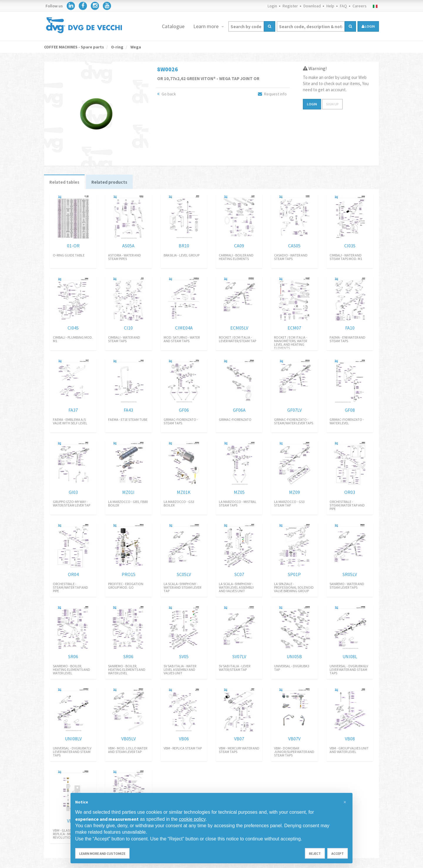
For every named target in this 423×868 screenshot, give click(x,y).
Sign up (332, 104)
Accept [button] (338, 853)
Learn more (207, 26)
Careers (360, 6)
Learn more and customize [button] (102, 853)
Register (290, 6)
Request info (272, 94)
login (368, 26)
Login (272, 6)
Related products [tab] (114, 183)
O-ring (117, 47)
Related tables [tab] (66, 183)
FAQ (343, 6)
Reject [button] (315, 853)
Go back (167, 94)
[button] (345, 802)
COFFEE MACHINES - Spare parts (74, 47)
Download (312, 6)
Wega (135, 47)
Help (330, 6)
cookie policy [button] (192, 819)
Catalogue (173, 26)
